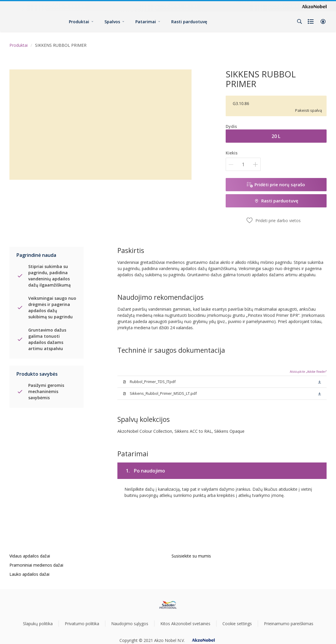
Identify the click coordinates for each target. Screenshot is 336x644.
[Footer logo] (168, 605)
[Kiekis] (243, 164)
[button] (323, 21)
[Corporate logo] (314, 6)
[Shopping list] (311, 21)
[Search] (300, 21)
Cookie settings (237, 624)
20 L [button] (276, 136)
